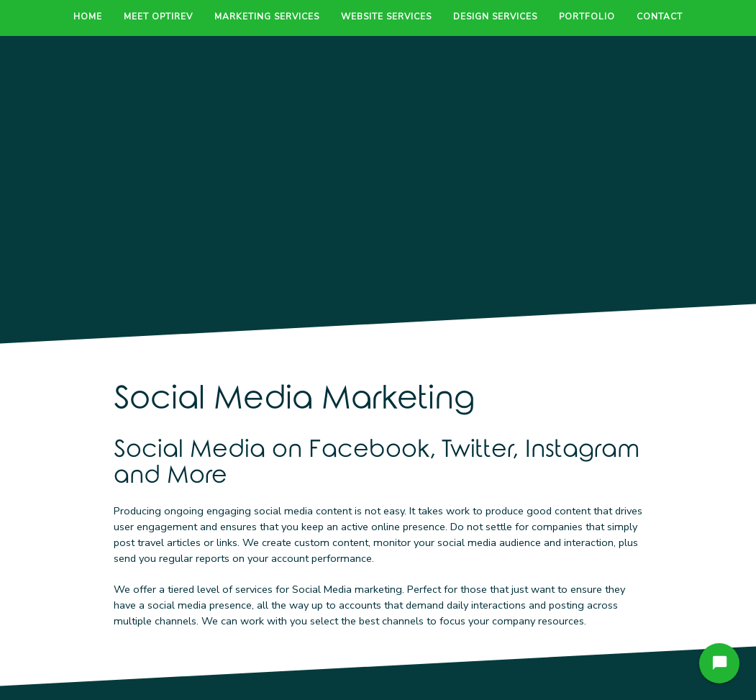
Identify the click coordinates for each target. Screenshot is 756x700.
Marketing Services (267, 17)
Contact (660, 17)
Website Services (386, 17)
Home (88, 17)
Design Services (495, 17)
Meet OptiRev (158, 17)
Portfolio (587, 17)
